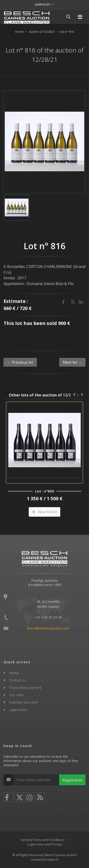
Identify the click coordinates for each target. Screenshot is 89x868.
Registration (72, 780)
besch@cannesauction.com (48, 628)
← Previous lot (20, 362)
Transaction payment (25, 688)
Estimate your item (24, 702)
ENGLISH (43, 4)
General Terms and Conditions (42, 840)
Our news (16, 695)
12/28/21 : (45, 395)
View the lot (44, 512)
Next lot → (72, 362)
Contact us (18, 680)
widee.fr (53, 859)
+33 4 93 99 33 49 (48, 617)
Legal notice (18, 710)
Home (19, 32)
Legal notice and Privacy (45, 844)
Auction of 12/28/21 (42, 32)
